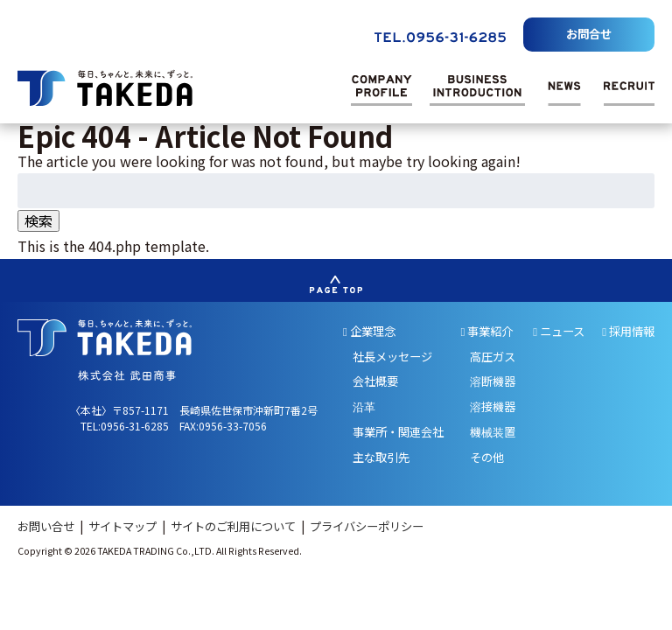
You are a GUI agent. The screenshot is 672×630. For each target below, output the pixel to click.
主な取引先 (381, 457)
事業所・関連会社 (398, 432)
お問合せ (589, 34)
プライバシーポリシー (367, 526)
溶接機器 (493, 406)
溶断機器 (493, 381)
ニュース (559, 331)
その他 (487, 457)
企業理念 (369, 331)
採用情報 (628, 331)
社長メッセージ (392, 357)
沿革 (364, 406)
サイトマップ (124, 526)
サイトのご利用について (234, 526)
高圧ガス (493, 357)
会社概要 (375, 381)
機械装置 (493, 432)
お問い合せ (47, 526)
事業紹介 (487, 331)
